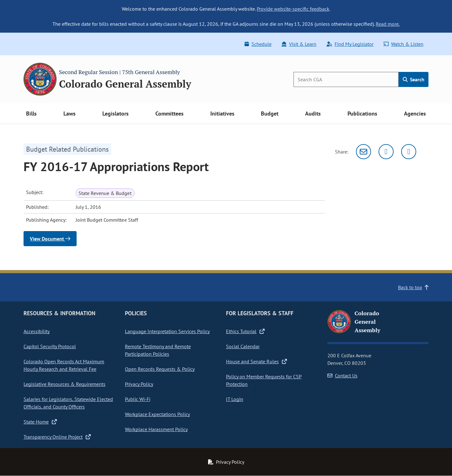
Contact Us (342, 376)
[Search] (346, 79)
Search (414, 79)
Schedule (258, 44)
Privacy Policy (139, 384)
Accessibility (37, 331)
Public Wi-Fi (138, 399)
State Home (40, 422)
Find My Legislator (350, 44)
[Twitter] (386, 152)
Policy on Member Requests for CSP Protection (264, 380)
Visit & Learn (299, 44)
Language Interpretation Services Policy (167, 331)
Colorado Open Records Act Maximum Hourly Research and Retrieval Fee (64, 365)
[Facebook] (409, 152)
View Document (50, 239)
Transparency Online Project (57, 437)
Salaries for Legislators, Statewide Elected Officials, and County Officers (68, 403)
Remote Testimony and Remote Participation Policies (158, 350)
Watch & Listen (404, 44)
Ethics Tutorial (245, 331)
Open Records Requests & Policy (160, 369)
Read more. (388, 24)
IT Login (235, 399)
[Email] (363, 152)
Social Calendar (243, 346)
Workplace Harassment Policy (156, 429)
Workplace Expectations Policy (157, 414)
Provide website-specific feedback (293, 9)
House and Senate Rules (256, 361)
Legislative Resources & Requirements (65, 384)
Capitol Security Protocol (50, 346)
